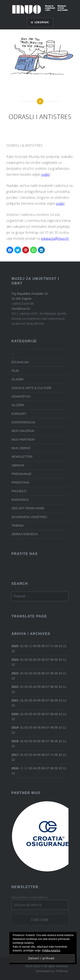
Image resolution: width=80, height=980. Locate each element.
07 (48, 646)
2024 (15, 660)
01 (22, 646)
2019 (15, 727)
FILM (15, 371)
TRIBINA (18, 526)
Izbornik (42, 22)
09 (56, 646)
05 (39, 646)
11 (65, 646)
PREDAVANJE (22, 474)
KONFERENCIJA (23, 422)
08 (52, 660)
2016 (15, 768)
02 (26, 646)
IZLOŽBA (18, 405)
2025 (15, 646)
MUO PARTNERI (23, 440)
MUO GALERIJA (23, 431)
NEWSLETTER (22, 457)
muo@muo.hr (21, 309)
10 (60, 646)
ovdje (45, 174)
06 (43, 646)
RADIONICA (20, 500)
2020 (15, 714)
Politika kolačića (51, 951)
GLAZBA (18, 379)
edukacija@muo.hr (55, 238)
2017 (15, 755)
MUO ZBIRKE (21, 448)
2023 (15, 673)
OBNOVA (18, 465)
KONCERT (19, 414)
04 (35, 646)
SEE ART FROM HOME (28, 508)
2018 (15, 741)
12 (13, 651)
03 (31, 660)
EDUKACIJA (20, 362)
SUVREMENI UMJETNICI (29, 517)
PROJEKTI (19, 491)
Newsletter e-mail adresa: (30, 897)
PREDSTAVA (20, 482)
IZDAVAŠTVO (21, 396)
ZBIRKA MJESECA (25, 534)
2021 (15, 700)
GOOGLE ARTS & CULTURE (32, 388)
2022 (15, 687)
